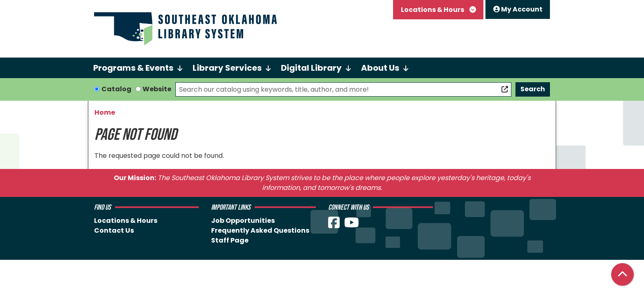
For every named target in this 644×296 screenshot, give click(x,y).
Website (157, 89)
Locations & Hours (433, 10)
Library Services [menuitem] (227, 68)
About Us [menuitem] (380, 68)
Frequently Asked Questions (260, 230)
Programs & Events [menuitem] (133, 68)
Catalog (116, 89)
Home (105, 112)
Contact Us (114, 230)
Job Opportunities (243, 221)
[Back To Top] (622, 274)
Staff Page (230, 240)
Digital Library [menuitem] (311, 68)
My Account (518, 9)
